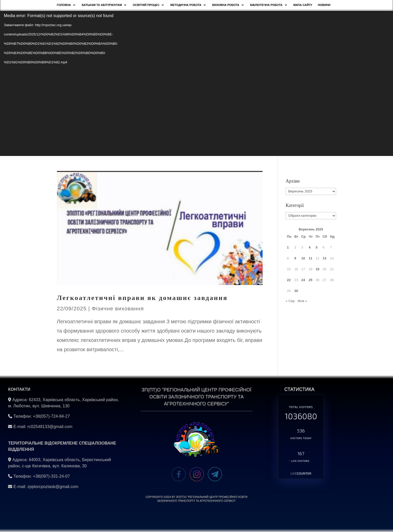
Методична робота (186, 5)
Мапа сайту (303, 5)
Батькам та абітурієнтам (102, 5)
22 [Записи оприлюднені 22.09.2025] (289, 280)
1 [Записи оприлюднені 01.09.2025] (288, 247)
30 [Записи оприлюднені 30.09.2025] (296, 291)
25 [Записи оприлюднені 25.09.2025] (310, 280)
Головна (64, 5)
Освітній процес (146, 5)
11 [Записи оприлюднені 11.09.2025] (310, 258)
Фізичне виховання (118, 308)
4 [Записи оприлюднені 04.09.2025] (310, 247)
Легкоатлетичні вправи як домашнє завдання (142, 298)
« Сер (290, 301)
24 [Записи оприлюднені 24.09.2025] (303, 280)
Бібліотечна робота (266, 5)
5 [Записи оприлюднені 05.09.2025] (317, 247)
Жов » (302, 301)
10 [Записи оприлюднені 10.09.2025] (303, 258)
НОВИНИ (324, 5)
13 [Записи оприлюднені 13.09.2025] (324, 258)
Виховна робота (226, 5)
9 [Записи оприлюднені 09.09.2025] (295, 258)
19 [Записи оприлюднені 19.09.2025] (317, 269)
